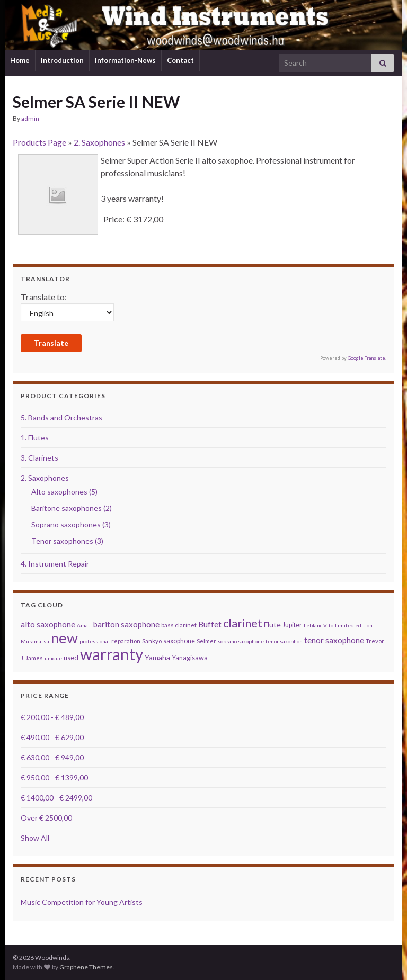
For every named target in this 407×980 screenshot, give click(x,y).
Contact (180, 60)
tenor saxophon (284, 641)
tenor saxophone (334, 640)
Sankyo (152, 641)
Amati (84, 625)
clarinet (243, 623)
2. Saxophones (99, 142)
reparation (126, 641)
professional (95, 641)
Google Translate (366, 358)
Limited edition (354, 625)
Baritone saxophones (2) (72, 508)
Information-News (125, 60)
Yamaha (157, 657)
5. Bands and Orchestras (61, 417)
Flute (272, 624)
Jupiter (292, 625)
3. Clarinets (39, 458)
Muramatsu (35, 641)
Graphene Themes (86, 967)
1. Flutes (35, 438)
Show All (35, 838)
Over (46, 818)
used (71, 658)
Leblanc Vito (318, 625)
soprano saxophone (241, 641)
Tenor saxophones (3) (67, 541)
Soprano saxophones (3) (71, 524)
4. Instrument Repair (55, 564)
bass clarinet (179, 625)
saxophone (179, 641)
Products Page (39, 142)
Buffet (210, 624)
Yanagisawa (190, 658)
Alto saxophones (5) (64, 492)
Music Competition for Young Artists (82, 902)
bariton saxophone (126, 624)
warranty (112, 654)
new (64, 638)
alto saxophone (48, 624)
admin (30, 118)
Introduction (62, 60)
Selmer (206, 641)
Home (20, 60)
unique (53, 658)
